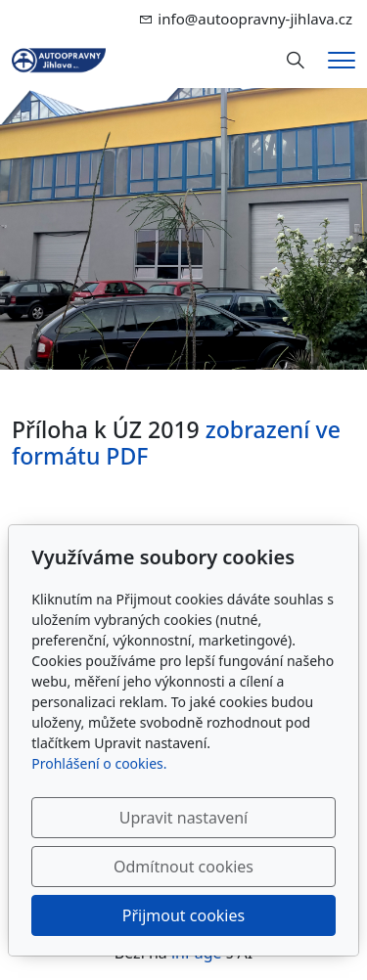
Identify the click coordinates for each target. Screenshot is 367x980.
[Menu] (342, 60)
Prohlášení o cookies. (99, 763)
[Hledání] (296, 61)
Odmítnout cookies (183, 867)
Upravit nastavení (183, 818)
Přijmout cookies (183, 915)
